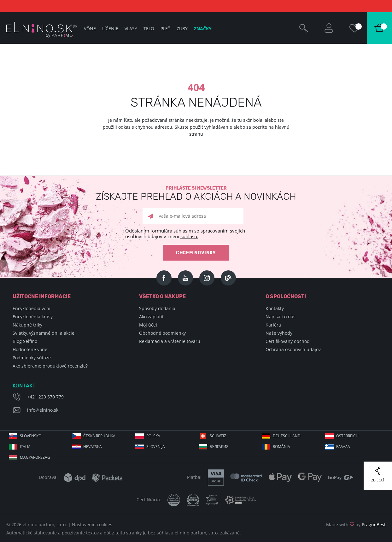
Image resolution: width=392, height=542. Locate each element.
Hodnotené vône (30, 349)
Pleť (165, 29)
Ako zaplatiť (151, 317)
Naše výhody (279, 333)
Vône (90, 29)
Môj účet (148, 325)
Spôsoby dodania (157, 308)
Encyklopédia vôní (32, 308)
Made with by (356, 524)
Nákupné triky (27, 325)
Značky (203, 29)
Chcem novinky (196, 253)
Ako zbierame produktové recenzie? (50, 366)
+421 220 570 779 (45, 397)
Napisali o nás (281, 317)
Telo (149, 29)
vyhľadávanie (218, 127)
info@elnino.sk (43, 410)
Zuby (182, 29)
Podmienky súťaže (32, 358)
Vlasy (131, 29)
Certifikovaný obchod (288, 341)
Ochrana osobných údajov (293, 349)
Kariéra (273, 325)
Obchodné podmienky (162, 333)
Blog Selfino (25, 341)
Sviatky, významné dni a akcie (44, 333)
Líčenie (110, 29)
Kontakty (275, 308)
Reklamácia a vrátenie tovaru (170, 341)
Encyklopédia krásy (33, 317)
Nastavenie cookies (92, 524)
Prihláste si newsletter (196, 194)
